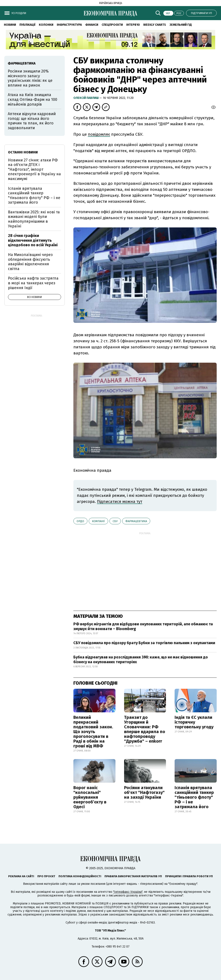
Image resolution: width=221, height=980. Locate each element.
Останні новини (23, 152)
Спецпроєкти (112, 25)
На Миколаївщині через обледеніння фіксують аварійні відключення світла (30, 262)
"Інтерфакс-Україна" (128, 892)
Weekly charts (155, 25)
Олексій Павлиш (86, 98)
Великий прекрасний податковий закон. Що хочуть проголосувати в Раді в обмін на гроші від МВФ (93, 732)
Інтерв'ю (133, 25)
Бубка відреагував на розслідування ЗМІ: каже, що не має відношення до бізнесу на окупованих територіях (141, 660)
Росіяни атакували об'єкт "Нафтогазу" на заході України (144, 792)
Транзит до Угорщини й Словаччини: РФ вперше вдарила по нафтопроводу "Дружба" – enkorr (145, 729)
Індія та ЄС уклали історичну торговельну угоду (194, 722)
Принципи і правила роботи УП (189, 876)
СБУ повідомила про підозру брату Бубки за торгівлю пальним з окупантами (144, 643)
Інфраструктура (69, 25)
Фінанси (92, 25)
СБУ (115, 521)
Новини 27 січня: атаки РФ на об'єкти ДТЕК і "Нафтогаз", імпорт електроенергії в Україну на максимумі (34, 169)
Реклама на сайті (21, 876)
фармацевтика (136, 521)
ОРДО (80, 521)
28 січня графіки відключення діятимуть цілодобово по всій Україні (33, 240)
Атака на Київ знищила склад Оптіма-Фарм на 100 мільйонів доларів (32, 99)
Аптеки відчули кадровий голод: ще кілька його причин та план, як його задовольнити (32, 121)
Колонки (46, 25)
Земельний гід (181, 25)
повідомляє (99, 134)
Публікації (27, 25)
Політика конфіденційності (80, 876)
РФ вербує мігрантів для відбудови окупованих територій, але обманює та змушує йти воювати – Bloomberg (143, 626)
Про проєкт (46, 876)
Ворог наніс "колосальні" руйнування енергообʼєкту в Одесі (90, 797)
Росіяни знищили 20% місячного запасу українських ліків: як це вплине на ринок (30, 78)
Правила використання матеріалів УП (133, 876)
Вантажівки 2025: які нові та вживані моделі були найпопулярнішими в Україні (34, 219)
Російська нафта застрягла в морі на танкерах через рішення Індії (33, 283)
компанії (98, 521)
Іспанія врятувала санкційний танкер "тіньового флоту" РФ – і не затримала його (194, 797)
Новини (10, 25)
